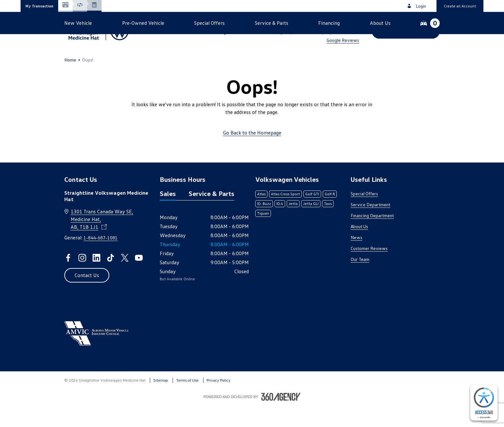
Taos (328, 225)
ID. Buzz (264, 225)
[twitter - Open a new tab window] (125, 279)
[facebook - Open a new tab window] (68, 279)
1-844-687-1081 (340, 23)
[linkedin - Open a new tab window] (96, 279)
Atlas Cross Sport (285, 215)
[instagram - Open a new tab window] (82, 279)
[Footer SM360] (281, 418)
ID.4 (280, 225)
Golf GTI (312, 215)
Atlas (261, 215)
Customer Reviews (369, 270)
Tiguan (263, 235)
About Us (359, 248)
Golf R (330, 215)
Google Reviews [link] (343, 40)
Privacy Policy (219, 402)
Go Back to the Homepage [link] (252, 154)
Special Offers (364, 215)
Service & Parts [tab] (212, 215)
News (356, 259)
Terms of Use (187, 402)
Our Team (360, 281)
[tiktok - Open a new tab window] (111, 279)
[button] (39, 6)
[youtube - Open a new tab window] (139, 279)
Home (70, 81)
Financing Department (372, 237)
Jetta (293, 225)
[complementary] (484, 403)
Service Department (370, 226)
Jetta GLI (311, 225)
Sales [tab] (168, 215)
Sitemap (161, 402)
